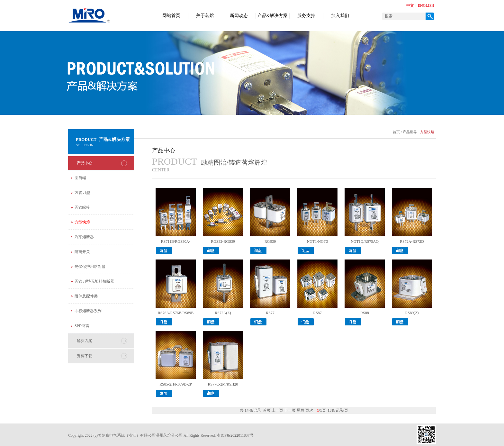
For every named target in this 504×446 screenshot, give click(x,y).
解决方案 (85, 341)
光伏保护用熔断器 (90, 267)
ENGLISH (426, 5)
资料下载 (85, 356)
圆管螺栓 (82, 207)
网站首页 (171, 16)
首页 (396, 132)
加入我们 (340, 16)
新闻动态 (239, 16)
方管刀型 (82, 193)
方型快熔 (82, 222)
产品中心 (85, 163)
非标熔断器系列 (88, 311)
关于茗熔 (205, 16)
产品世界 (410, 132)
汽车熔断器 (84, 237)
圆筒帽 (80, 178)
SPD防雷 (82, 326)
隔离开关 (82, 252)
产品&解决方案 (273, 16)
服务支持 (306, 16)
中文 (410, 5)
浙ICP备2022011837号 (235, 435)
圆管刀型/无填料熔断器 (94, 281)
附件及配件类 (86, 296)
